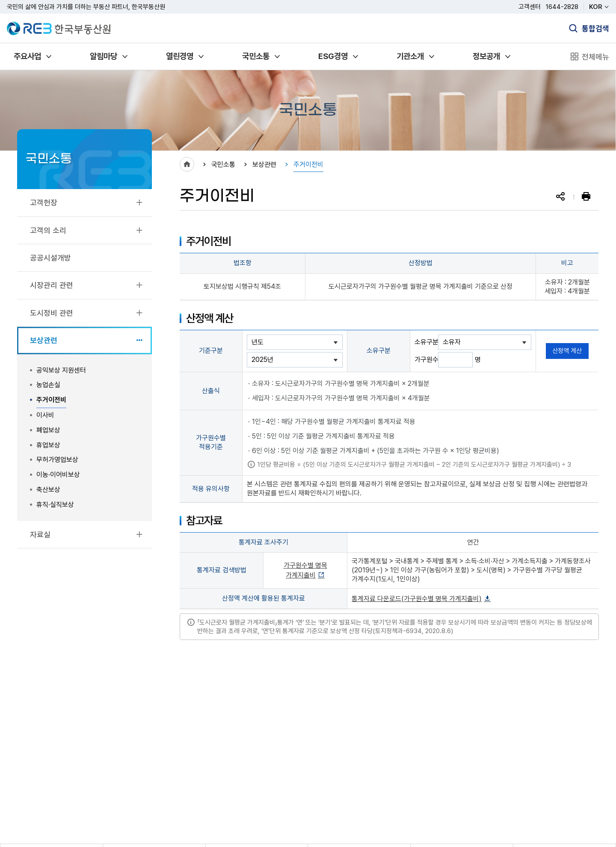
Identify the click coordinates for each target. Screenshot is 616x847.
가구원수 (426, 360)
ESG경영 (333, 56)
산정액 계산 (567, 351)
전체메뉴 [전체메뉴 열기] (595, 57)
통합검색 (595, 28)
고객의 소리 (48, 230)
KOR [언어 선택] (596, 7)
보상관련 (44, 340)
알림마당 (104, 56)
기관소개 (410, 56)
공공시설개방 (50, 258)
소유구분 (426, 342)
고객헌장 (44, 203)
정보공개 (486, 56)
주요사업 (27, 56)
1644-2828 (562, 7)
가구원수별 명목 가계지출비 (305, 570)
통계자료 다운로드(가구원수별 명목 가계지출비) (417, 599)
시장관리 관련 (52, 285)
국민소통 (256, 56)
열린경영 (180, 56)
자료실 (40, 535)
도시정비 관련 (52, 313)
